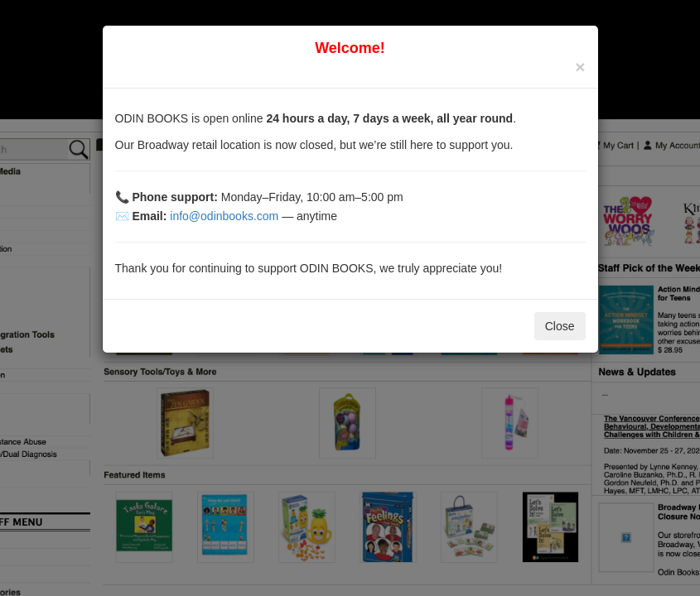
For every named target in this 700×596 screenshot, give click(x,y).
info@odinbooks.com (224, 216)
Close (560, 326)
